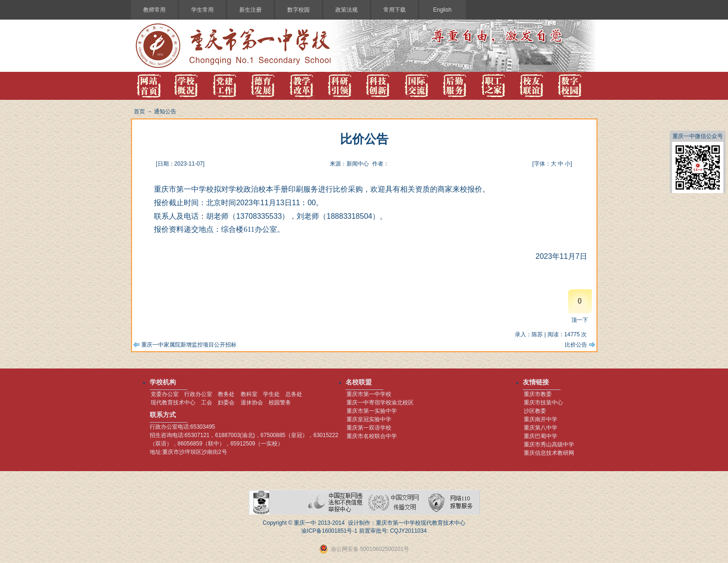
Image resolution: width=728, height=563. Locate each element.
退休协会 (252, 403)
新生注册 (250, 10)
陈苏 (537, 334)
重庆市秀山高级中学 (549, 445)
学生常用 (202, 10)
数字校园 (298, 10)
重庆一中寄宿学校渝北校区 (380, 403)
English (442, 10)
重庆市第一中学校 (369, 394)
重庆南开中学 (541, 419)
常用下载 (395, 10)
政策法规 (347, 10)
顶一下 (580, 320)
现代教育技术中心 (173, 403)
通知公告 (165, 111)
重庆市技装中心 (543, 403)
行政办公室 (198, 394)
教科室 (249, 394)
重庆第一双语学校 (369, 428)
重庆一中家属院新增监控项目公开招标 (189, 345)
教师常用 (154, 10)
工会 (207, 403)
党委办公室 (165, 394)
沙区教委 (535, 411)
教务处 (226, 394)
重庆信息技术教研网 (549, 453)
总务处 (294, 394)
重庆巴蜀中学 (541, 436)
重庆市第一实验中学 (372, 411)
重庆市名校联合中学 (372, 436)
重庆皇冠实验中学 (369, 419)
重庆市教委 (538, 394)
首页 (139, 111)
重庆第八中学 (541, 428)
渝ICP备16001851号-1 (329, 531)
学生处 (271, 394)
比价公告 (576, 345)
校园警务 (280, 403)
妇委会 (226, 403)
